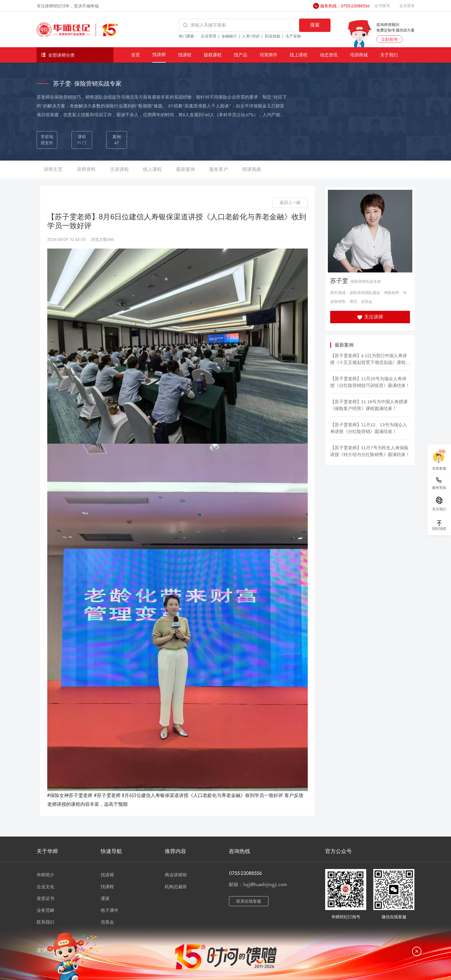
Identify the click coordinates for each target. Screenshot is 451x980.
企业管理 (209, 36)
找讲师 (159, 54)
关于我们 (389, 55)
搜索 (315, 25)
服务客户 (219, 169)
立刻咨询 (389, 39)
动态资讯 (329, 55)
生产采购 (293, 36)
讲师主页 (53, 169)
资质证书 (45, 899)
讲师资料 (86, 169)
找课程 (185, 55)
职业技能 (273, 36)
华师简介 (45, 875)
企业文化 (45, 887)
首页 (136, 55)
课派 (105, 899)
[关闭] (417, 951)
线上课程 (299, 55)
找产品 (241, 55)
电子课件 (110, 910)
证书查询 (382, 6)
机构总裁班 (176, 887)
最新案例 (185, 169)
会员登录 (407, 6)
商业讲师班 (176, 875)
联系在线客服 (249, 901)
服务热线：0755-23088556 (345, 6)
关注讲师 (370, 317)
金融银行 (229, 36)
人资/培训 (251, 36)
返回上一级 (290, 202)
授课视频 (252, 169)
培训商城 (359, 55)
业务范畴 (45, 910)
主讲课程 (119, 169)
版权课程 (213, 55)
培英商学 (268, 55)
